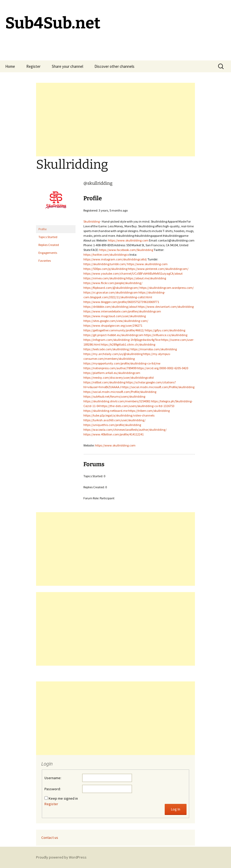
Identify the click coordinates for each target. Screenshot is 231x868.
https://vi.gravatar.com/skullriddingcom (111, 292)
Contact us (50, 838)
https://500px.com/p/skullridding (105, 269)
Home (10, 66)
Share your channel (67, 66)
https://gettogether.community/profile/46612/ (114, 330)
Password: (53, 789)
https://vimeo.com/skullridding (104, 278)
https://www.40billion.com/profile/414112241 (114, 434)
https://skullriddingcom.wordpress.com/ (167, 288)
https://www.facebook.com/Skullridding (126, 250)
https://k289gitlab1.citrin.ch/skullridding (128, 344)
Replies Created (49, 245)
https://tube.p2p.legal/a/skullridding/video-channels (119, 415)
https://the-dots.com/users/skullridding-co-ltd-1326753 (137, 406)
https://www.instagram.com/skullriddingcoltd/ (115, 259)
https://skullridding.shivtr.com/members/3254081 (117, 401)
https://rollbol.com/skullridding (104, 382)
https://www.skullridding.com (128, 240)
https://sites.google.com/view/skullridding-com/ (116, 321)
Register (33, 66)
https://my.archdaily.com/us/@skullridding (113, 354)
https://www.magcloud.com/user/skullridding (115, 316)
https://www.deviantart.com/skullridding (166, 307)
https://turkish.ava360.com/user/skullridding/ (114, 420)
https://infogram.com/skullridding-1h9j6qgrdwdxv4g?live (122, 340)
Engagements (48, 253)
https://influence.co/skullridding (166, 335)
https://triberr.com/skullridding (149, 411)
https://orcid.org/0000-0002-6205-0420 (162, 368)
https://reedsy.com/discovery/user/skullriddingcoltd (119, 377)
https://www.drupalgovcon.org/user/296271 (113, 325)
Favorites (45, 261)
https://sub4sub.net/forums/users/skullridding (114, 396)
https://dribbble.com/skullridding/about (110, 307)
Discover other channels (114, 66)
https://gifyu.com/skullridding (165, 330)
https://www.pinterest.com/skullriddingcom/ (158, 269)
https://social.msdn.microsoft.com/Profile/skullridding (158, 387)
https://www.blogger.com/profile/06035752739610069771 (121, 302)
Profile (42, 229)
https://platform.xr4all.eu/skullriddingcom (112, 373)
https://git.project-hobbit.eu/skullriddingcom (113, 335)
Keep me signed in (63, 798)
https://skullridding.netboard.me (106, 411)
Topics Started (48, 237)
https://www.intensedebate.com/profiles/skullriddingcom (122, 311)
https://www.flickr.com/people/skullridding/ (113, 283)
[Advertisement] (115, 120)
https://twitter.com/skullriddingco (106, 255)
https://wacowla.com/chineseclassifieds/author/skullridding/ (125, 430)
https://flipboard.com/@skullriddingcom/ (111, 288)
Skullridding (92, 221)
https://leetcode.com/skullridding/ (107, 349)
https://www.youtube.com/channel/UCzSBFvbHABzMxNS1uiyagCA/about (133, 273)
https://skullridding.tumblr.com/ (105, 264)
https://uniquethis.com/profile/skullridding (112, 425)
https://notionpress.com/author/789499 (110, 368)
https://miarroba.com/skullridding (154, 349)
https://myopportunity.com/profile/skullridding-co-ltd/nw (122, 363)
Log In (176, 809)
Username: (53, 778)
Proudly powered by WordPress (61, 857)
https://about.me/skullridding (146, 278)
